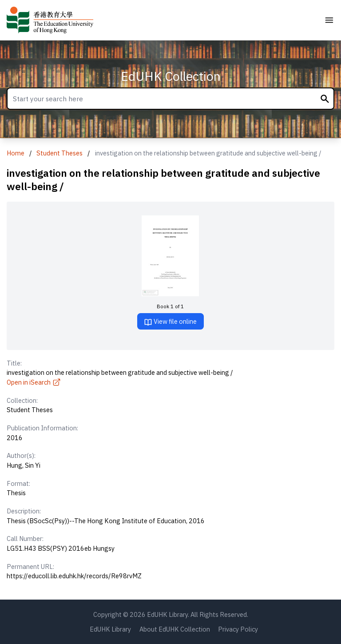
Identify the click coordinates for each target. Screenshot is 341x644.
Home (16, 153)
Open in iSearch (34, 382)
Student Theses (59, 153)
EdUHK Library (110, 629)
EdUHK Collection (171, 76)
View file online (170, 322)
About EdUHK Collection (175, 629)
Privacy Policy (238, 629)
